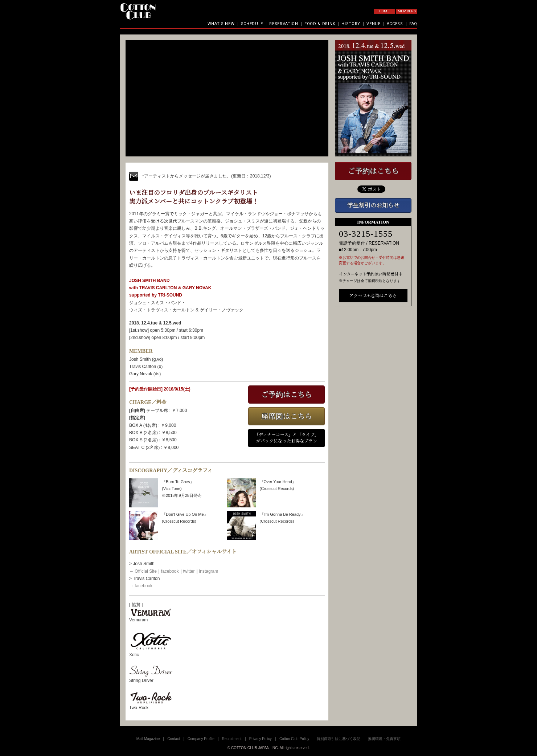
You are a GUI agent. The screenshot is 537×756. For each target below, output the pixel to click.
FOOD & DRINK (320, 24)
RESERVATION (284, 24)
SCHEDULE (252, 24)
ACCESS (395, 24)
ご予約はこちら (287, 395)
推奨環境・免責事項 (384, 739)
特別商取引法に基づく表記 (339, 739)
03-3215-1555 (366, 234)
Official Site (145, 571)
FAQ (413, 24)
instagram (209, 571)
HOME (384, 11)
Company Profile (201, 739)
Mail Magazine (148, 739)
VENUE (374, 24)
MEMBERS (407, 11)
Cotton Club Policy (294, 739)
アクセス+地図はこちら (373, 296)
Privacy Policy (261, 739)
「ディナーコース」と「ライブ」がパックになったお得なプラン (287, 438)
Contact (173, 739)
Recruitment (232, 739)
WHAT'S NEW (221, 24)
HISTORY (351, 24)
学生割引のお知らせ (373, 205)
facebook (170, 571)
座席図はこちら (287, 416)
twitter (189, 571)
